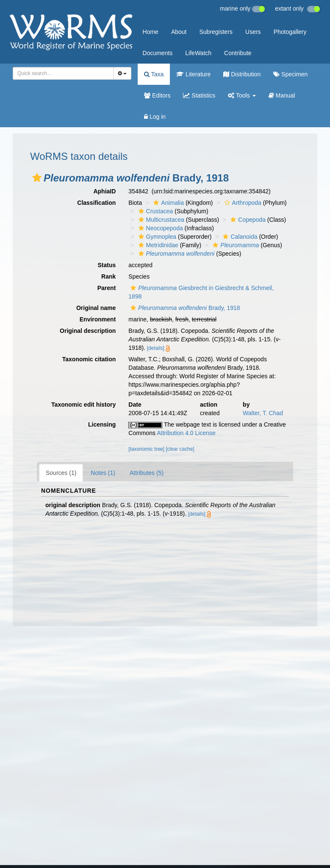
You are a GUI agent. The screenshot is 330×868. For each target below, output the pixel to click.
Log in (155, 117)
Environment (98, 319)
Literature (193, 74)
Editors (157, 95)
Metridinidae (157, 245)
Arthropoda (242, 203)
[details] (156, 348)
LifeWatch (198, 53)
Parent (107, 288)
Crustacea (155, 211)
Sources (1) (61, 473)
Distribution (242, 74)
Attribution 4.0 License (186, 433)
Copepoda (247, 220)
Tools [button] (242, 95)
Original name (96, 308)
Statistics (199, 95)
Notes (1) (103, 473)
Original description (88, 331)
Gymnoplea (157, 237)
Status (107, 265)
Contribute (238, 53)
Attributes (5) (147, 473)
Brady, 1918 (184, 308)
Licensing (102, 424)
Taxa (154, 74)
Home (151, 32)
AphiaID (104, 191)
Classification (96, 203)
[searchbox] (62, 73)
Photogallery (290, 32)
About (179, 32)
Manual (282, 95)
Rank (108, 276)
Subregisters (216, 32)
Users (253, 32)
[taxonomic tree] (146, 449)
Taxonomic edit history (83, 405)
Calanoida (239, 237)
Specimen (290, 74)
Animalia (168, 203)
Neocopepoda (160, 228)
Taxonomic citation (89, 359)
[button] (37, 178)
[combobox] (63, 73)
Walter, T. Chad (263, 413)
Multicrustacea (160, 220)
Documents (158, 53)
